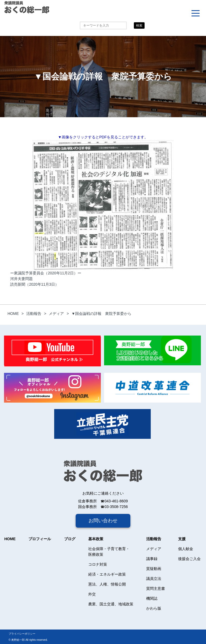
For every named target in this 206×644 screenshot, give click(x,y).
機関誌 (152, 598)
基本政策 (96, 539)
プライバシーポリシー (22, 634)
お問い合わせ (103, 521)
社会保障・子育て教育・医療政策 (109, 552)
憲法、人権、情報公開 (107, 584)
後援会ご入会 (189, 559)
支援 (182, 539)
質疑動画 (154, 569)
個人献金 (186, 549)
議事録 (152, 559)
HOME (10, 539)
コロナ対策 (98, 564)
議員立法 (154, 579)
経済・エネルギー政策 (107, 574)
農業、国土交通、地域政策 (111, 604)
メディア (154, 549)
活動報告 (154, 539)
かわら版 (154, 608)
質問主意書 (156, 588)
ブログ (70, 539)
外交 (92, 594)
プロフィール (40, 539)
